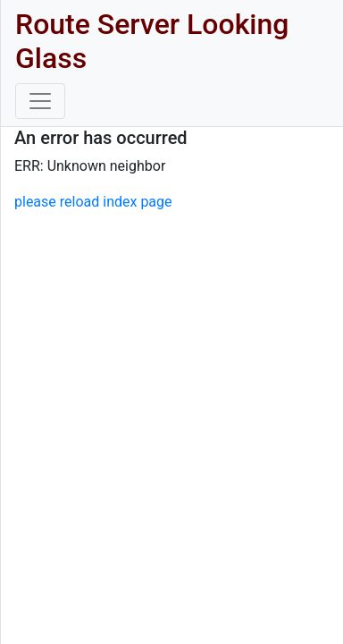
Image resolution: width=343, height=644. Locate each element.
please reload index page (93, 202)
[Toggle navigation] (40, 101)
